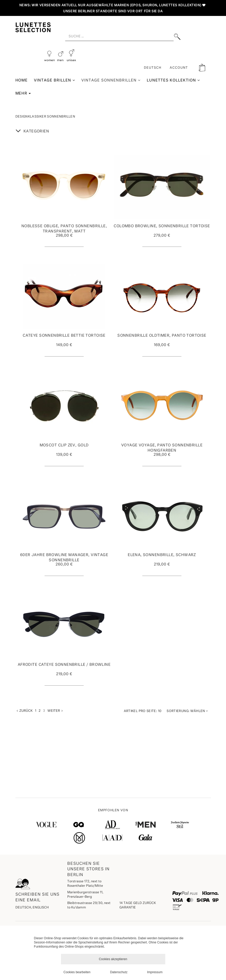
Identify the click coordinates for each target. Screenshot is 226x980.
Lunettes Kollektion (173, 80)
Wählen (187, 711)
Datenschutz (119, 972)
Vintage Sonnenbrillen (111, 80)
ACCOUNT (179, 68)
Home (22, 80)
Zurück (25, 711)
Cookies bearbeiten (77, 972)
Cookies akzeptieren (113, 959)
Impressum (155, 972)
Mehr (23, 94)
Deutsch (153, 68)
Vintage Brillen (54, 80)
